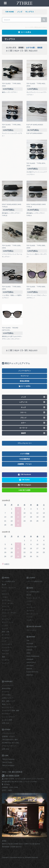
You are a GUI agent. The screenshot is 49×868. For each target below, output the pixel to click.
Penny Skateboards (33, 656)
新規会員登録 (6, 688)
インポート (6, 660)
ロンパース (30, 611)
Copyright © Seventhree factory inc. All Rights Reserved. (20, 857)
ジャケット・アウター (9, 613)
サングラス (30, 12)
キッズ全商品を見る (33, 592)
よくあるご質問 (7, 720)
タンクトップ (6, 610)
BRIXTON (30, 675)
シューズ (5, 629)
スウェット (6, 607)
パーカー (5, 597)
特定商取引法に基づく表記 (11, 743)
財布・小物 (6, 632)
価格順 (40, 48)
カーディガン (6, 600)
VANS (28, 653)
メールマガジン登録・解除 (11, 710)
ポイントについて (8, 707)
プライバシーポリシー (9, 746)
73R (28, 640)
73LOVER (30, 644)
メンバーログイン (8, 685)
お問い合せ (6, 723)
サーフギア (6, 651)
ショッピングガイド (8, 717)
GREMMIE (30, 659)
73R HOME (10, 12)
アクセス (6, 784)
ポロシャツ (6, 594)
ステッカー (6, 654)
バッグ (4, 641)
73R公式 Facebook (8, 759)
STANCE (29, 650)
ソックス (5, 625)
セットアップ (6, 619)
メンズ (20, 12)
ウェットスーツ (7, 647)
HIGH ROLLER (31, 647)
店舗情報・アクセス (8, 736)
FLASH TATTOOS (32, 672)
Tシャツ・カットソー (9, 588)
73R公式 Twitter (7, 762)
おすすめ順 (30, 48)
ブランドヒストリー (8, 733)
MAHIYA (29, 669)
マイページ (6, 692)
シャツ (4, 591)
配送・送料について (8, 701)
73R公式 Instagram (8, 765)
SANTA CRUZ (31, 662)
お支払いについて (8, 698)
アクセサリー (6, 638)
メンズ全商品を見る (8, 581)
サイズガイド (6, 714)
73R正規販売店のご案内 (10, 740)
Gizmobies (30, 666)
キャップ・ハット (8, 622)
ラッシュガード (7, 644)
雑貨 (3, 657)
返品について (6, 704)
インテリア (6, 663)
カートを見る (6, 695)
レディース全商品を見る (34, 581)
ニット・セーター (8, 603)
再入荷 (4, 585)
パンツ (4, 616)
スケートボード (32, 630)
